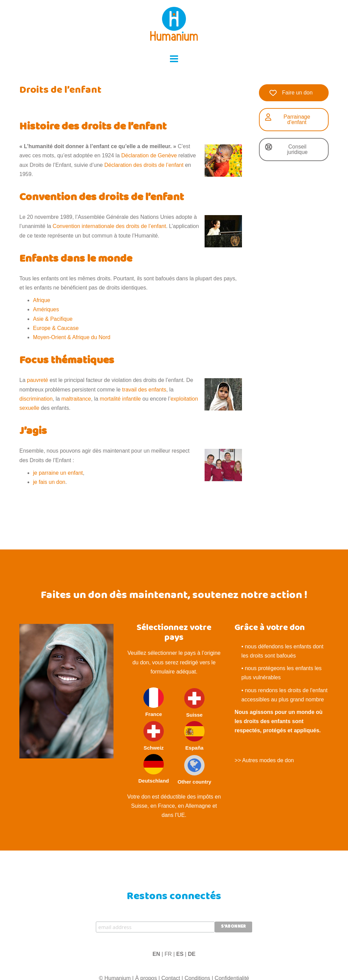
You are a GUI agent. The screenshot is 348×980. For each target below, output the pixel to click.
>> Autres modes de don (264, 760)
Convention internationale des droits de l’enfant (109, 226)
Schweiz (154, 736)
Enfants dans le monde (76, 260)
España (194, 736)
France (154, 702)
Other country (194, 770)
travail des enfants (144, 390)
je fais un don (49, 482)
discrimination (36, 399)
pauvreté (37, 380)
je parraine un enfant (58, 473)
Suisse (194, 703)
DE (192, 954)
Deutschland (154, 769)
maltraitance (76, 399)
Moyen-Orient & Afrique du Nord (72, 337)
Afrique (42, 300)
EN (156, 954)
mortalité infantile (120, 399)
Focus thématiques (67, 361)
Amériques (46, 309)
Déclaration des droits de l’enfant (144, 165)
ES (180, 954)
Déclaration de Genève (149, 155)
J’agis (33, 432)
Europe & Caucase (56, 328)
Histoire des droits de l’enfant (93, 127)
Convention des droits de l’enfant (102, 198)
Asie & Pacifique (53, 319)
